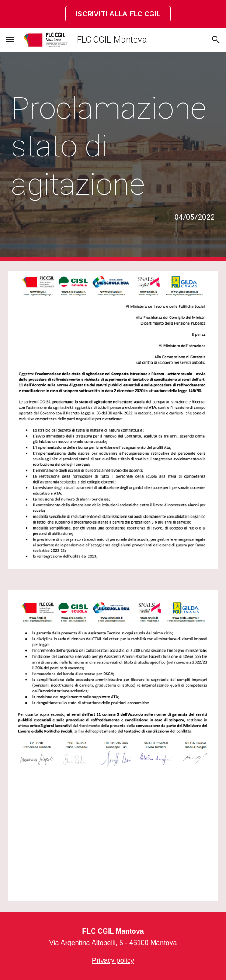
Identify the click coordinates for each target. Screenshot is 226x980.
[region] (113, 14)
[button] (10, 39)
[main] (113, 156)
